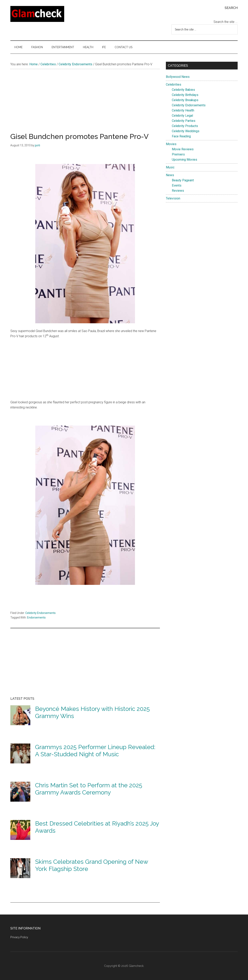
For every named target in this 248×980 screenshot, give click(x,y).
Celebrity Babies (183, 90)
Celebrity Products (185, 126)
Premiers (178, 154)
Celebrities (174, 85)
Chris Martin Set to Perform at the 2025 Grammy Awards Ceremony (89, 789)
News (170, 175)
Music (170, 167)
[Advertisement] (85, 105)
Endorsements (36, 618)
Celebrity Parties (184, 121)
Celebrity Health (183, 110)
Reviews (178, 191)
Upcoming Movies (185, 160)
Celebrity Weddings (186, 131)
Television (173, 198)
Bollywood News (178, 77)
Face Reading (181, 136)
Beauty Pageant (183, 180)
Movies (171, 144)
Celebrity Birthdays (185, 95)
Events (177, 185)
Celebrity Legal (182, 116)
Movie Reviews (183, 149)
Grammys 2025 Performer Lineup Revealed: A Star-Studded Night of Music (95, 751)
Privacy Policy (19, 937)
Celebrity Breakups (185, 100)
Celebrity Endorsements (40, 613)
